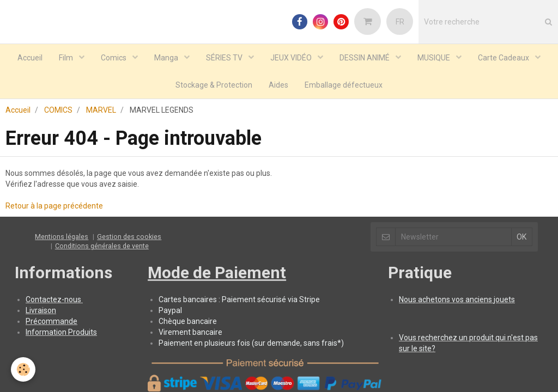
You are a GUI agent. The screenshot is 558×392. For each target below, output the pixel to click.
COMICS (58, 66)
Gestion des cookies (129, 192)
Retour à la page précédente (54, 162)
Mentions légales (62, 192)
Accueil (18, 66)
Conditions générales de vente (102, 202)
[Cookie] (23, 369)
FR (400, 22)
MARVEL (101, 66)
